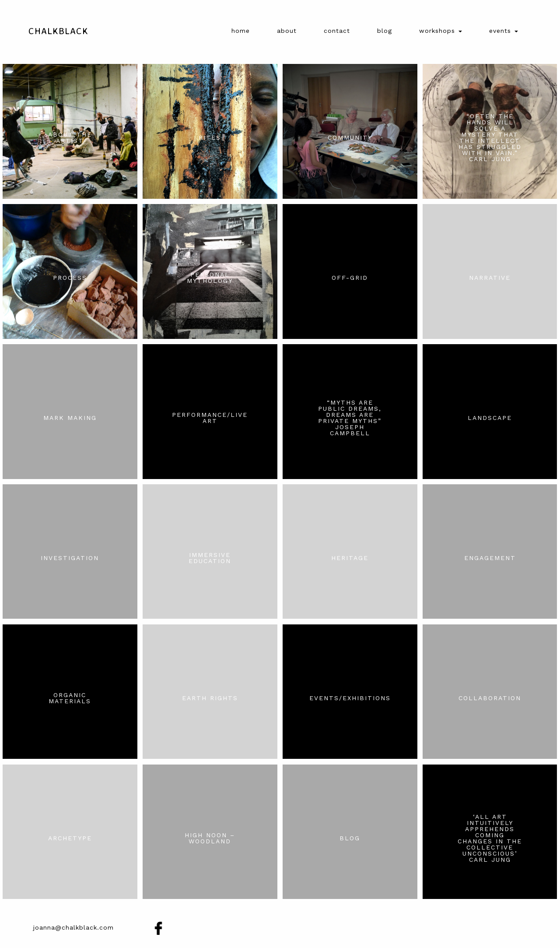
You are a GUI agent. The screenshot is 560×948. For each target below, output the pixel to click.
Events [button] (504, 31)
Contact (337, 31)
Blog (385, 31)
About (287, 31)
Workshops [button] (441, 31)
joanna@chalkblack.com (73, 927)
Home (241, 31)
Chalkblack (58, 31)
